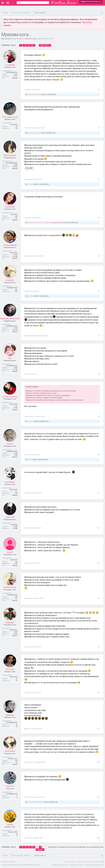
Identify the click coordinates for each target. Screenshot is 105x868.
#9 (99, 416)
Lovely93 (39, 39)
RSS (103, 862)
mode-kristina (29, 416)
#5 (99, 256)
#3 (99, 179)
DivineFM (28, 218)
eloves (27, 455)
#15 (99, 647)
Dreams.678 (39, 223)
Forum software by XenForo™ (21, 865)
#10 (99, 455)
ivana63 (27, 291)
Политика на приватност (94, 865)
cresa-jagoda (29, 256)
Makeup (27, 729)
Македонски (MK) (8, 862)
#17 (99, 729)
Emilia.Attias (29, 598)
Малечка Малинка (34, 94)
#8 (99, 374)
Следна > (47, 45)
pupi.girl (27, 647)
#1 (99, 90)
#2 (99, 128)
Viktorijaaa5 (28, 179)
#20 (99, 838)
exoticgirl (28, 493)
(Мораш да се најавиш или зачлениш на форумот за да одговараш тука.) (76, 847)
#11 (99, 493)
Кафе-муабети (18, 39)
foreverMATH (32, 802)
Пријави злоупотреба (60, 865)
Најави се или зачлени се (91, 2)
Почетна (86, 862)
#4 (99, 218)
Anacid (30, 459)
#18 (99, 762)
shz (26, 374)
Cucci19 (27, 797)
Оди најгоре (96, 862)
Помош (79, 862)
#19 (99, 797)
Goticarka (28, 762)
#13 (99, 563)
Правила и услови (77, 865)
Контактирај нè (70, 862)
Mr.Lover (31, 133)
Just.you (38, 133)
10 (40, 45)
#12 (99, 528)
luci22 (27, 563)
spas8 (26, 838)
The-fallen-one (30, 128)
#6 (99, 291)
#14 (99, 598)
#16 (99, 693)
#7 (99, 336)
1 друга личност (58, 223)
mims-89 (27, 528)
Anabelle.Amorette (31, 336)
